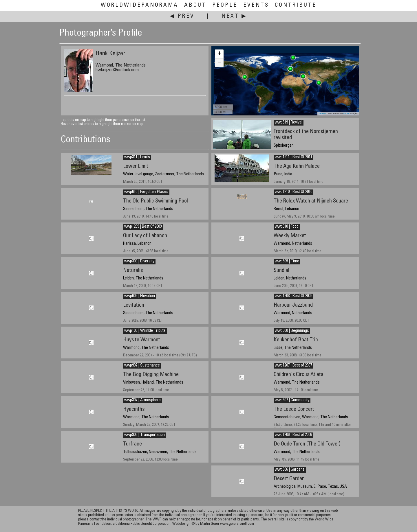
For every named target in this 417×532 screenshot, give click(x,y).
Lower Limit (136, 166)
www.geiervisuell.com (237, 524)
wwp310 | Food (287, 227)
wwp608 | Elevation (140, 296)
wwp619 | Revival (289, 123)
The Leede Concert (294, 409)
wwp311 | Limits (137, 157)
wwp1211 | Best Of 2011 (293, 157)
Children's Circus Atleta (299, 375)
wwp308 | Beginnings (292, 331)
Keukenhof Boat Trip (296, 340)
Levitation (134, 305)
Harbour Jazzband (293, 305)
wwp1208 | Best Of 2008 (293, 296)
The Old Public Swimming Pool (156, 201)
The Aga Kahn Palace (297, 166)
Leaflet (322, 114)
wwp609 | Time (287, 262)
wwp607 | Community (292, 400)
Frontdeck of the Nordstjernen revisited (306, 135)
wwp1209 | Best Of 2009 (143, 227)
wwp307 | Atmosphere (142, 400)
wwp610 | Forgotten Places (146, 192)
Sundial (281, 271)
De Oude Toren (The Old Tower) (307, 444)
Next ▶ (234, 16)
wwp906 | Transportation (145, 435)
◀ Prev (182, 16)
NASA (346, 114)
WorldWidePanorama (140, 5)
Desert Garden (289, 479)
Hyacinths (134, 409)
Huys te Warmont (142, 340)
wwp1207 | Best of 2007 (293, 366)
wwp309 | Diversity (139, 262)
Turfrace (132, 444)
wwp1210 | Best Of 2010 (293, 192)
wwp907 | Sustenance (142, 366)
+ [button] (219, 54)
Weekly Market (290, 236)
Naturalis (133, 271)
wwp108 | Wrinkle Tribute (145, 331)
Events (256, 5)
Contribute (296, 5)
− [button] (219, 63)
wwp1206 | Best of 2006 (293, 435)
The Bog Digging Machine (151, 375)
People (225, 5)
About (195, 5)
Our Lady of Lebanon (145, 236)
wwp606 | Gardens (290, 470)
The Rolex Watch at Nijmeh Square (311, 201)
